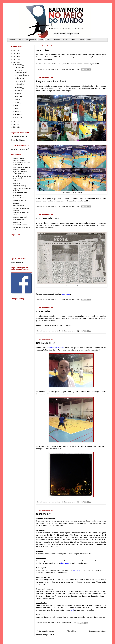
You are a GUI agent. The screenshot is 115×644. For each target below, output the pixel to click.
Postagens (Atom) (48, 635)
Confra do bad (44, 311)
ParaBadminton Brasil (20, 200)
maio (17, 106)
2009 (15, 127)
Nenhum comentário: (68, 69)
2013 (15, 59)
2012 (15, 62)
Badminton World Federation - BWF (19, 159)
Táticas (73, 40)
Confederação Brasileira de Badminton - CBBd (22, 168)
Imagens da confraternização (52, 81)
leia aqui (22, 140)
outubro (18, 91)
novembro (18, 88)
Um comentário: (67, 623)
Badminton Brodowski (20, 217)
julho (17, 100)
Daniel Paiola (17, 195)
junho (17, 103)
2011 (15, 121)
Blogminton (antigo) (19, 186)
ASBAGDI (16, 203)
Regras (65, 40)
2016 (15, 50)
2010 (15, 124)
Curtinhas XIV (44, 514)
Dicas (21, 40)
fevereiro (18, 114)
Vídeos (89, 40)
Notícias (57, 40)
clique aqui (22, 136)
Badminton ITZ (18, 222)
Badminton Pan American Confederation (21, 164)
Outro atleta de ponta (47, 218)
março (17, 112)
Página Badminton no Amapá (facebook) (20, 173)
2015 (15, 53)
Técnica (81, 40)
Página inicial (72, 631)
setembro (18, 94)
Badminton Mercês (19, 220)
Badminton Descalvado (20, 198)
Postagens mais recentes (45, 631)
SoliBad (15, 181)
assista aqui (24, 149)
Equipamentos (31, 40)
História (49, 40)
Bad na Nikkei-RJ (45, 343)
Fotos (41, 40)
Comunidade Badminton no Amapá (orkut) (22, 177)
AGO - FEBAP (44, 50)
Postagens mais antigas (97, 631)
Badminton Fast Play (20, 193)
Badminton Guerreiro (20, 225)
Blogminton (16, 183)
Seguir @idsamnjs (17, 262)
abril (16, 109)
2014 (15, 56)
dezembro (18, 65)
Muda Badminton (18, 206)
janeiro (17, 117)
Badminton (13, 40)
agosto (17, 97)
